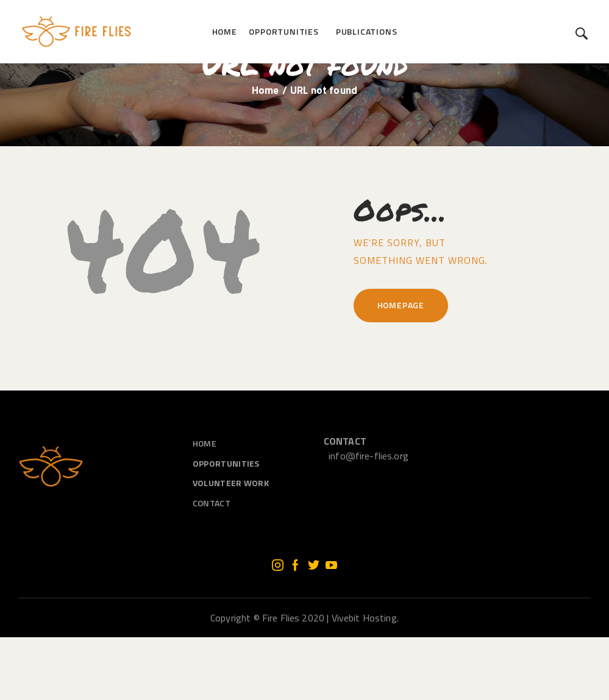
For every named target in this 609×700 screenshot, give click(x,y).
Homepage (401, 368)
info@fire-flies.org (369, 519)
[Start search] (582, 34)
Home (265, 153)
